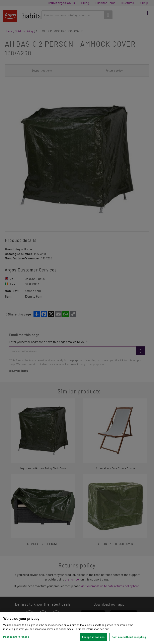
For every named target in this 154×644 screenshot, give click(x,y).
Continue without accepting (129, 637)
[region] (77, 628)
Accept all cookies (93, 637)
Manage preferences (16, 637)
